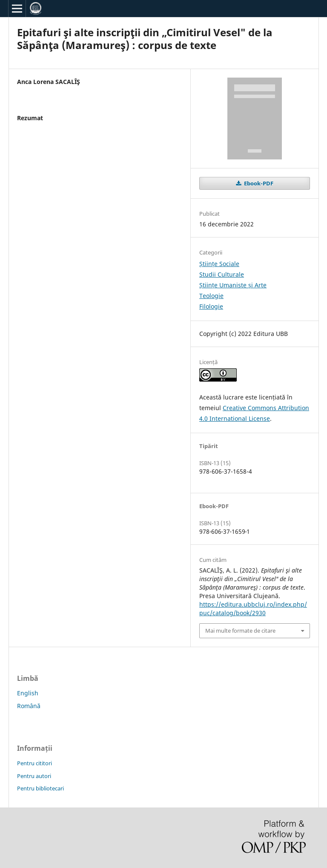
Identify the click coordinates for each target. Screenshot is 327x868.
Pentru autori (34, 776)
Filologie (211, 306)
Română (29, 706)
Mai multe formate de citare (240, 631)
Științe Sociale (219, 264)
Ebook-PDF (258, 183)
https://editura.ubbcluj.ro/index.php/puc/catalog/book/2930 (253, 609)
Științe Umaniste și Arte (233, 285)
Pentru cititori (34, 763)
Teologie (211, 296)
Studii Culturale (222, 274)
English (28, 693)
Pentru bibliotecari (40, 788)
